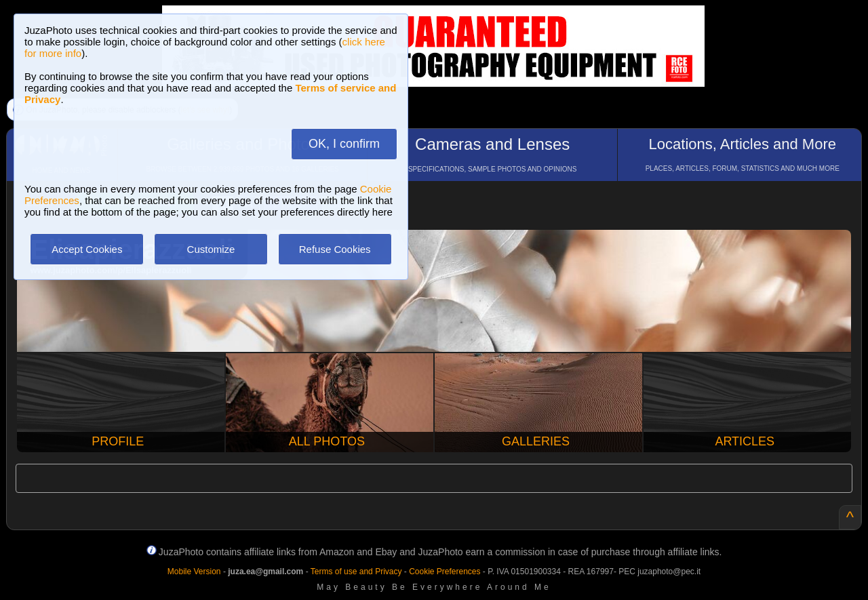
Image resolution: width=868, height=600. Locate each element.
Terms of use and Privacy (356, 572)
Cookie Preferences (445, 572)
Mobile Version (194, 572)
